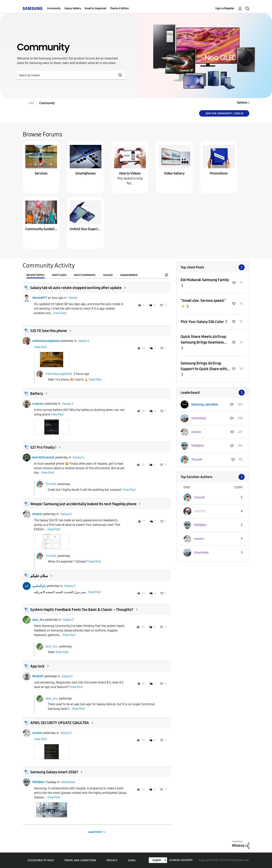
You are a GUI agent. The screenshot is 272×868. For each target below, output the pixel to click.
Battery (37, 394)
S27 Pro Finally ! (43, 447)
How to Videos (130, 173)
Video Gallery (174, 173)
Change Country (181, 860)
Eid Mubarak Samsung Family (205, 280)
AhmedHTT (40, 298)
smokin (37, 514)
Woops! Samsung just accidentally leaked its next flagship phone (83, 504)
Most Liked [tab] (59, 275)
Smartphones (85, 173)
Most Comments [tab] (85, 275)
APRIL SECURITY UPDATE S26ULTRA (60, 723)
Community (54, 8)
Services (41, 173)
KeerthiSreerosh (43, 457)
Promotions (219, 173)
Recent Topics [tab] (36, 275)
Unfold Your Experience (86, 229)
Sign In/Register (225, 8)
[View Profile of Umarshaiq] (199, 418)
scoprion (38, 404)
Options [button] (242, 103)
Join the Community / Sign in (224, 113)
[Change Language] (158, 860)
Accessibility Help (41, 860)
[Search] (71, 75)
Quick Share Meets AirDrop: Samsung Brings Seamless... (204, 339)
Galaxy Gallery (73, 8)
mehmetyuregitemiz (46, 341)
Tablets (73, 298)
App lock (37, 666)
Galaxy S (84, 341)
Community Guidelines (41, 229)
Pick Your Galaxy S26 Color (203, 322)
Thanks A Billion (119, 8)
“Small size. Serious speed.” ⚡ (203, 303)
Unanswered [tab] (129, 275)
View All (213, 267)
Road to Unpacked (95, 8)
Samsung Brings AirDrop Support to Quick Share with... (205, 366)
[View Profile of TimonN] (197, 459)
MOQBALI (39, 782)
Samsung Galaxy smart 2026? (54, 772)
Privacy (112, 860)
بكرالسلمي (39, 586)
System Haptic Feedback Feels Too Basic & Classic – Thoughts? (82, 610)
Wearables (68, 782)
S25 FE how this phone (49, 331)
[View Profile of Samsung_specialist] (205, 404)
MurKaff (38, 676)
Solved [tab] (108, 275)
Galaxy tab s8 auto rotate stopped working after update (76, 288)
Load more (95, 832)
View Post (60, 313)
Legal (132, 860)
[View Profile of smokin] (196, 432)
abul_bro (38, 620)
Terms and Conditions (80, 860)
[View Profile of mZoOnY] (200, 511)
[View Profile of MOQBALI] (198, 446)
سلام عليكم (39, 576)
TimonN (51, 484)
